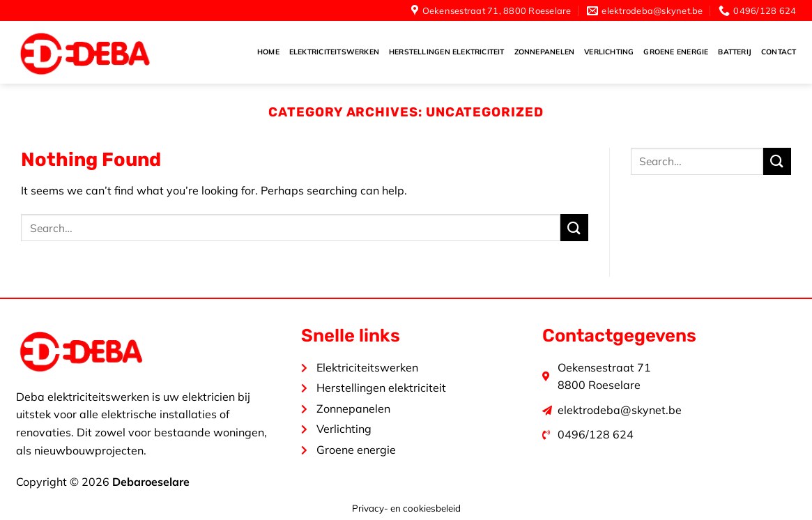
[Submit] (574, 228)
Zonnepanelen (545, 52)
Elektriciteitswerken (334, 52)
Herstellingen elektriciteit (447, 52)
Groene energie (676, 52)
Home (268, 52)
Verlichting (609, 52)
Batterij (735, 52)
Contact (779, 52)
